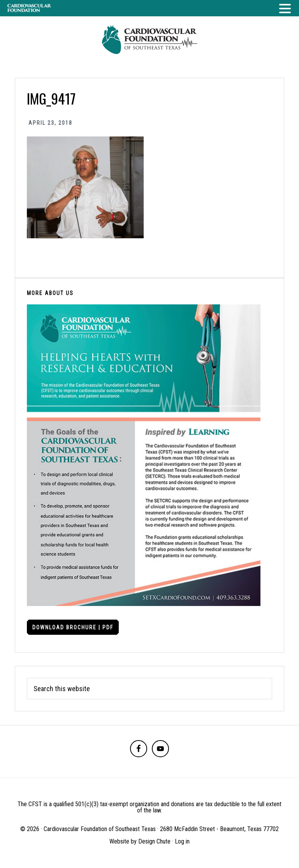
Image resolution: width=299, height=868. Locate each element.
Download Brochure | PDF (73, 627)
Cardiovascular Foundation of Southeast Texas (149, 40)
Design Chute (154, 841)
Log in (182, 841)
